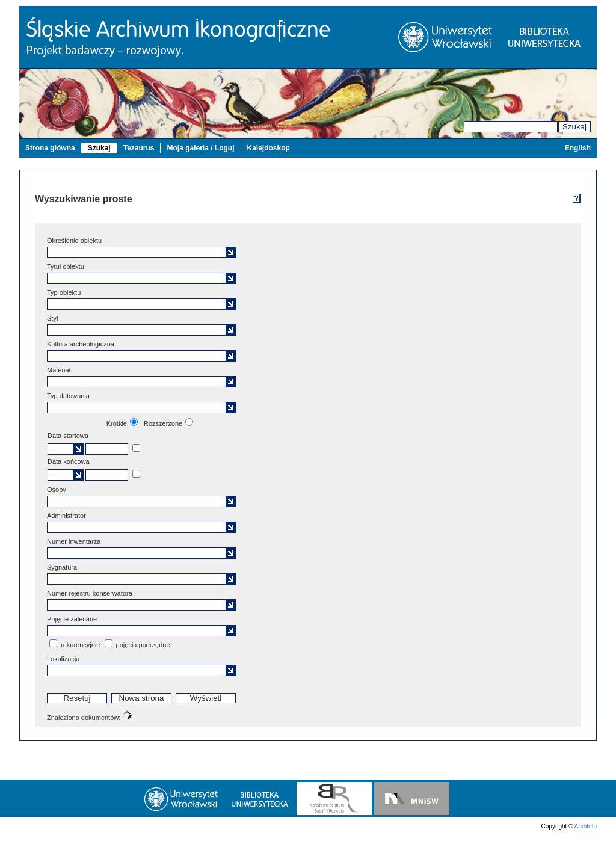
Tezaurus (139, 148)
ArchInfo (586, 826)
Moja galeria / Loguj (200, 148)
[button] (231, 252)
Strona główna (50, 148)
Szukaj (574, 127)
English (578, 148)
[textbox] (138, 252)
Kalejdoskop (269, 148)
